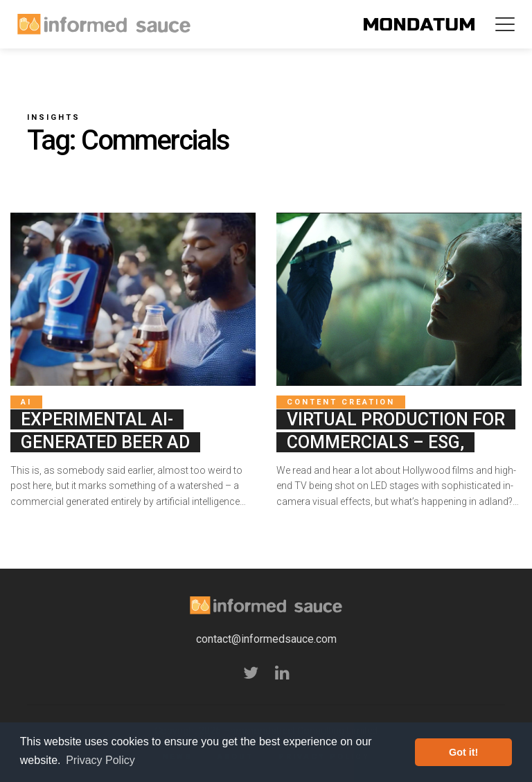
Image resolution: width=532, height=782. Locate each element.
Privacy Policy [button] (100, 760)
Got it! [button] (463, 752)
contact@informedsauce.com (266, 639)
